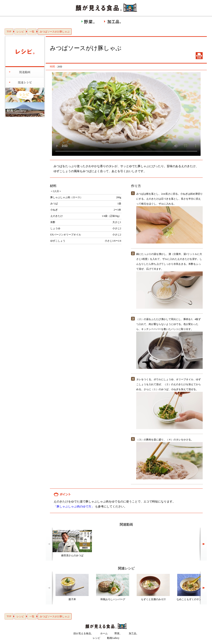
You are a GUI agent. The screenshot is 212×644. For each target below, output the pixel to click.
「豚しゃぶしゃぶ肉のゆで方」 (74, 507)
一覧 (32, 32)
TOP (9, 31)
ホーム (104, 633)
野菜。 (118, 633)
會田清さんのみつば (72, 555)
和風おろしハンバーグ (113, 599)
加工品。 (134, 633)
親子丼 (72, 599)
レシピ (20, 32)
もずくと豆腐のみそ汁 (153, 599)
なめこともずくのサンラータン (194, 599)
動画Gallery (113, 638)
